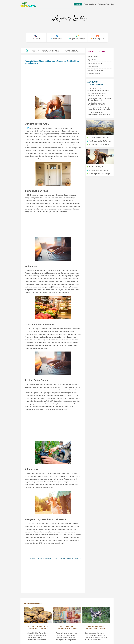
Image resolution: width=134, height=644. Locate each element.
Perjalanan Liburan (50, 51)
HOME (78, 4)
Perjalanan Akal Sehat (106, 4)
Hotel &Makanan (93, 67)
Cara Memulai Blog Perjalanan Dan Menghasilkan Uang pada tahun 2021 (100, 167)
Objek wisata (92, 60)
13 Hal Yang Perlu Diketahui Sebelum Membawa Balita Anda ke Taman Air (67, 558)
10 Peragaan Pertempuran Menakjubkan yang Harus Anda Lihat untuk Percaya (40, 558)
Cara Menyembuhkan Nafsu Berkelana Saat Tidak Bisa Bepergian (100, 141)
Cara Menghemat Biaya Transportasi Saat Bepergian (100, 174)
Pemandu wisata (90, 4)
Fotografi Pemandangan (95, 70)
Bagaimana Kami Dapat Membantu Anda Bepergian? (96, 627)
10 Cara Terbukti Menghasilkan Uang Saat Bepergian (100, 144)
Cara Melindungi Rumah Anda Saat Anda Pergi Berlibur (100, 170)
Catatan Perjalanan (74, 51)
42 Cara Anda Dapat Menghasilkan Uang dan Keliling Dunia (67, 628)
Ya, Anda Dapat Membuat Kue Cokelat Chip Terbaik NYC (38, 627)
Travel (34, 51)
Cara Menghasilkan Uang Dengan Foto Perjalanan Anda (100, 138)
